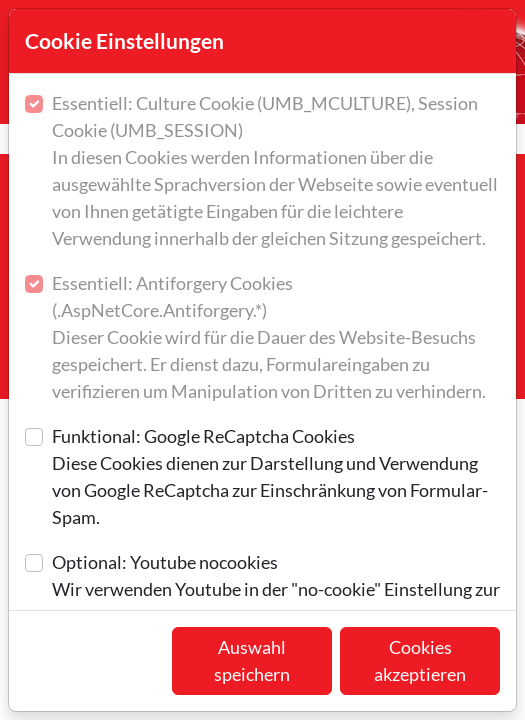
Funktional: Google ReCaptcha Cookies (276, 478)
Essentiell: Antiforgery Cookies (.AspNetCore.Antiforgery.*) (276, 338)
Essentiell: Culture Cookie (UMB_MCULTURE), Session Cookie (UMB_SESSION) (276, 172)
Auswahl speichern (252, 660)
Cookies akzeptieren (420, 660)
